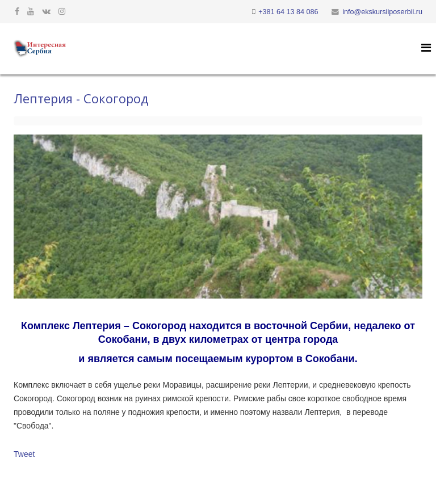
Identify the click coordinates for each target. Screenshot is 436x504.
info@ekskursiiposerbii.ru (382, 12)
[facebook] (17, 11)
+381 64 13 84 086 (288, 12)
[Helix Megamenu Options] (426, 48)
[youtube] (31, 11)
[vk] (46, 11)
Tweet (24, 454)
